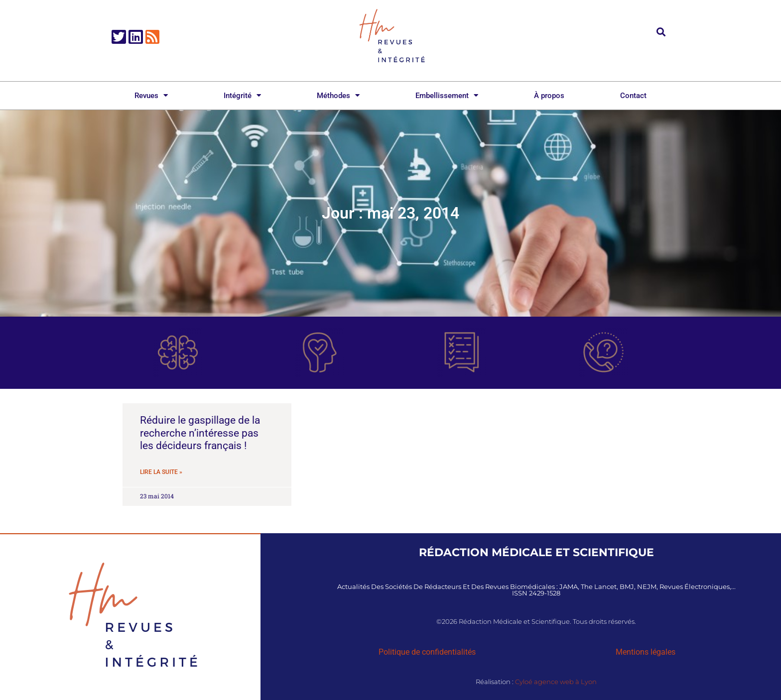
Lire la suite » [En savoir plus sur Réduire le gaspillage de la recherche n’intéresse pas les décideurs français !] (161, 472)
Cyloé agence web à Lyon (556, 682)
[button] (661, 32)
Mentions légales (646, 652)
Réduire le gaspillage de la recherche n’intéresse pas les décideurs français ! (200, 433)
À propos (549, 96)
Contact (633, 96)
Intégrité (242, 95)
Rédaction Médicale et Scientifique (536, 552)
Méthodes (338, 95)
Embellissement (447, 95)
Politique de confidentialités (427, 652)
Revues (151, 95)
